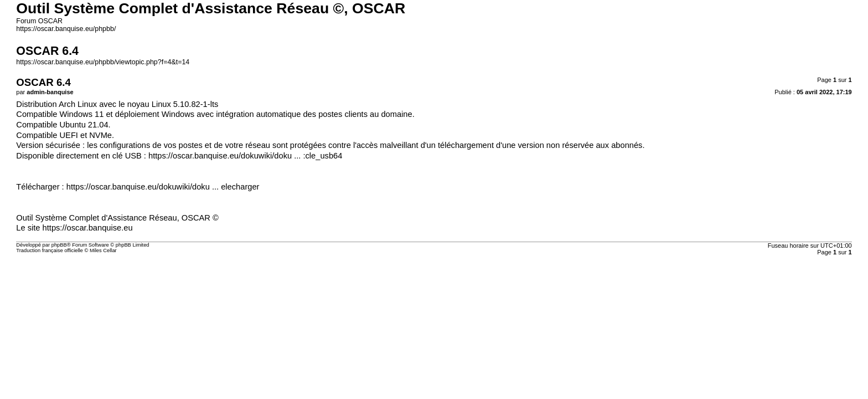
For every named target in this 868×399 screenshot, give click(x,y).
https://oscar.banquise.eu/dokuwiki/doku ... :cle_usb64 (245, 156)
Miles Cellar (103, 250)
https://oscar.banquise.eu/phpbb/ (66, 29)
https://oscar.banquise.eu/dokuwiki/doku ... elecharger (163, 187)
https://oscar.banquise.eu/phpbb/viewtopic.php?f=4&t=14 (103, 62)
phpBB (59, 245)
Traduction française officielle (50, 250)
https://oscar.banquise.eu (88, 228)
